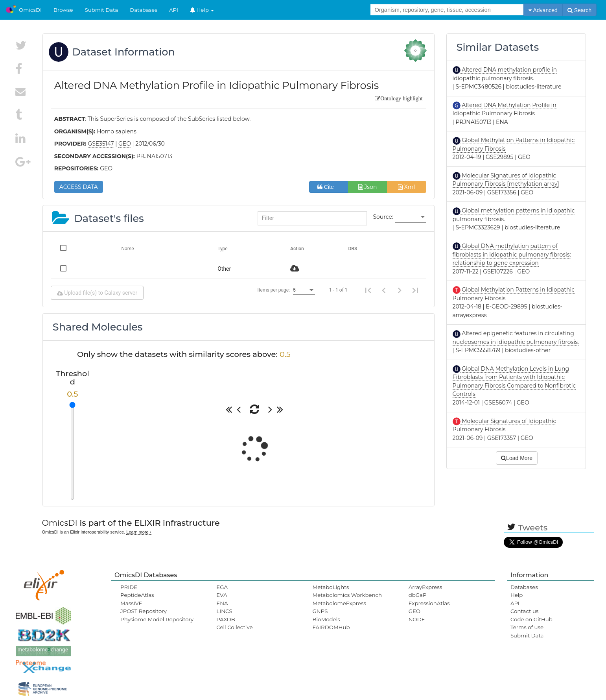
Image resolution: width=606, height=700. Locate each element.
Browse (63, 10)
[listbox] (411, 217)
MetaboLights (331, 587)
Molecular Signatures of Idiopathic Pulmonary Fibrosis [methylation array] (506, 180)
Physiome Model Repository (157, 619)
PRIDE (129, 587)
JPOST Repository (144, 611)
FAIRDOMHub (331, 627)
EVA (222, 595)
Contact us (524, 611)
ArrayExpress (425, 587)
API (174, 10)
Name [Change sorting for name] (128, 249)
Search (579, 10)
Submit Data (102, 10)
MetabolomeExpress (339, 603)
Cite (329, 187)
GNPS (320, 611)
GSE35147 (101, 144)
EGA (222, 587)
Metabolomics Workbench (347, 595)
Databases (144, 10)
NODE (417, 619)
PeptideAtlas (137, 595)
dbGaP (418, 595)
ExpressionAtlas (429, 603)
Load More (517, 458)
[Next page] (400, 290)
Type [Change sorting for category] (223, 249)
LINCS (224, 611)
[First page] (368, 290)
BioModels (326, 619)
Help (202, 10)
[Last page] (415, 290)
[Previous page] (384, 290)
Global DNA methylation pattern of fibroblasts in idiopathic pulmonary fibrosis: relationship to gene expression (512, 254)
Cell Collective (234, 627)
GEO (414, 611)
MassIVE (131, 603)
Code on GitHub (531, 619)
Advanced (543, 10)
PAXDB (226, 619)
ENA (222, 603)
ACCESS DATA (79, 187)
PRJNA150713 (154, 156)
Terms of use (527, 627)
